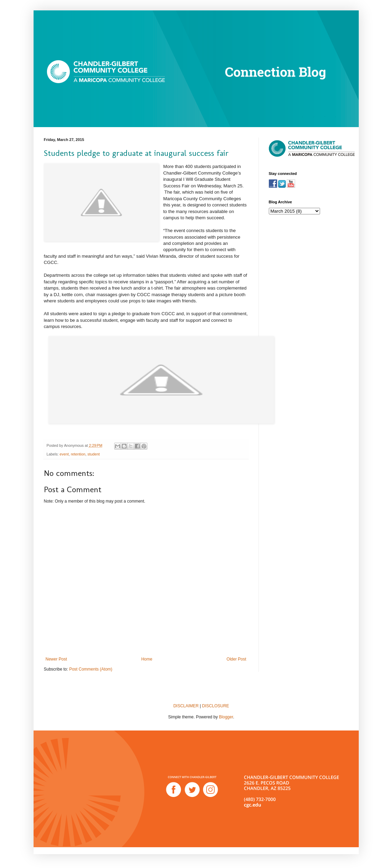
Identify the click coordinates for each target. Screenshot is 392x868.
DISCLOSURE (216, 706)
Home (147, 659)
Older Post (236, 659)
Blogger (226, 717)
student (94, 454)
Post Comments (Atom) (91, 669)
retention (78, 454)
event (64, 454)
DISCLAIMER (186, 706)
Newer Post (56, 659)
